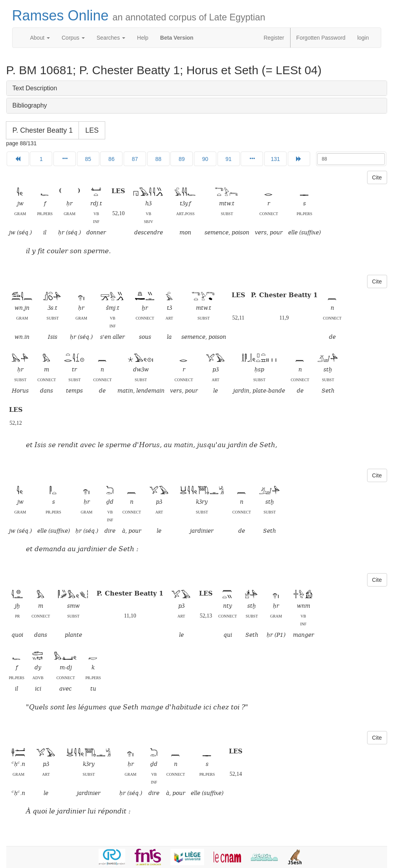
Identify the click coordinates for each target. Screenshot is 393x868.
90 (205, 159)
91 (228, 159)
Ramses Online (139, 16)
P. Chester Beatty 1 (43, 130)
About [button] (40, 38)
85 (88, 159)
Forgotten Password (321, 38)
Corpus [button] (73, 38)
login (363, 38)
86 (112, 159)
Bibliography (30, 105)
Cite (377, 177)
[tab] (197, 88)
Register (274, 38)
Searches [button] (111, 38)
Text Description (35, 88)
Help (143, 38)
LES (92, 130)
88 (158, 159)
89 (182, 159)
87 (135, 159)
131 (275, 159)
